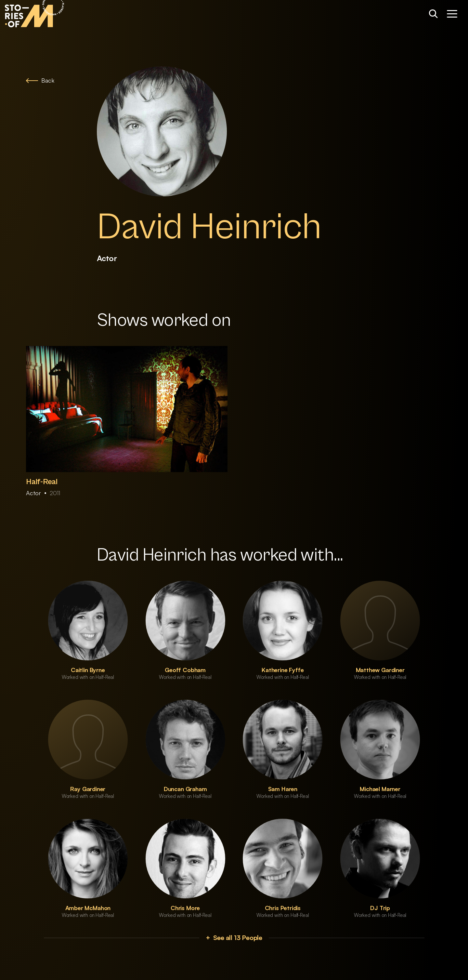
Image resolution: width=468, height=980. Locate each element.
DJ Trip (380, 908)
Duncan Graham (185, 789)
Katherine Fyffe (283, 670)
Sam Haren (283, 789)
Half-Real (42, 482)
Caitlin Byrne (88, 670)
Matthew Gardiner (380, 670)
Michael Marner (380, 789)
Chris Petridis (283, 908)
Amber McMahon (88, 908)
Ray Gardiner (88, 789)
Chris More (185, 908)
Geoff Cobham (185, 670)
